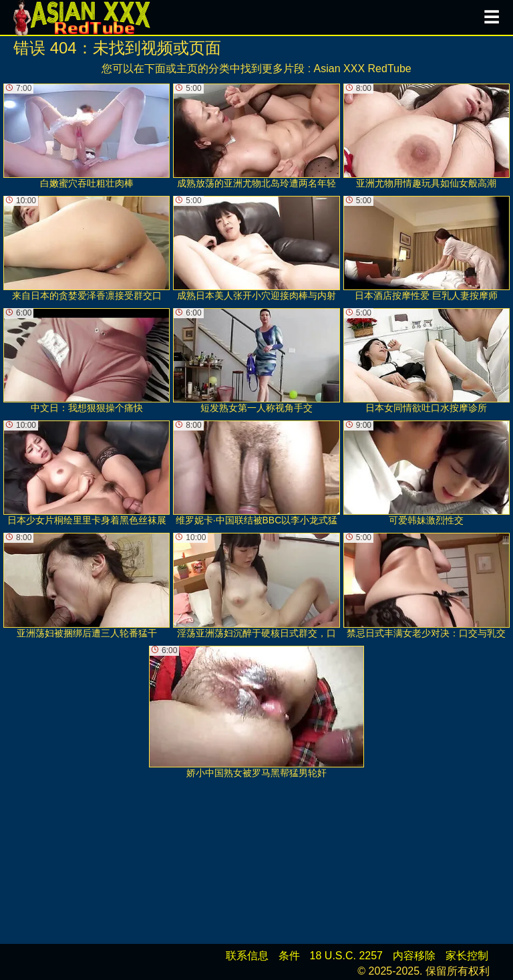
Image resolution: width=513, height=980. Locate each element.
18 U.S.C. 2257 (346, 956)
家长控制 (467, 956)
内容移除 (414, 956)
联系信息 (247, 956)
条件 (289, 956)
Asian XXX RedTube (363, 69)
